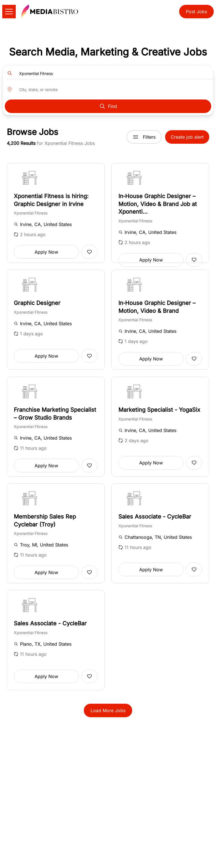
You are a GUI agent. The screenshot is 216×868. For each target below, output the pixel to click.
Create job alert (187, 137)
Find (108, 106)
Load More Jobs (108, 710)
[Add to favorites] (89, 252)
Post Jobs (196, 12)
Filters (144, 137)
